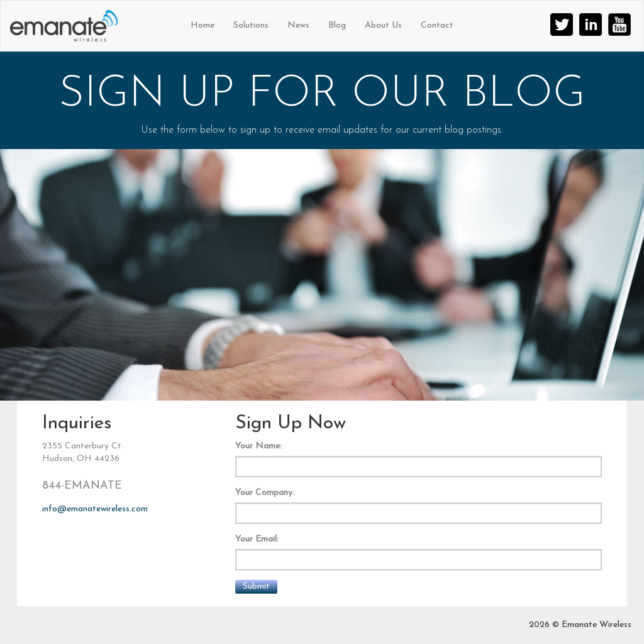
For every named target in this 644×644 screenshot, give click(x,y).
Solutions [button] (251, 25)
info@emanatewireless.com (95, 509)
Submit (256, 586)
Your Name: (258, 446)
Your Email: (257, 539)
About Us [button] (383, 25)
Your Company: (265, 493)
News (298, 25)
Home (203, 25)
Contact (437, 25)
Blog (337, 25)
